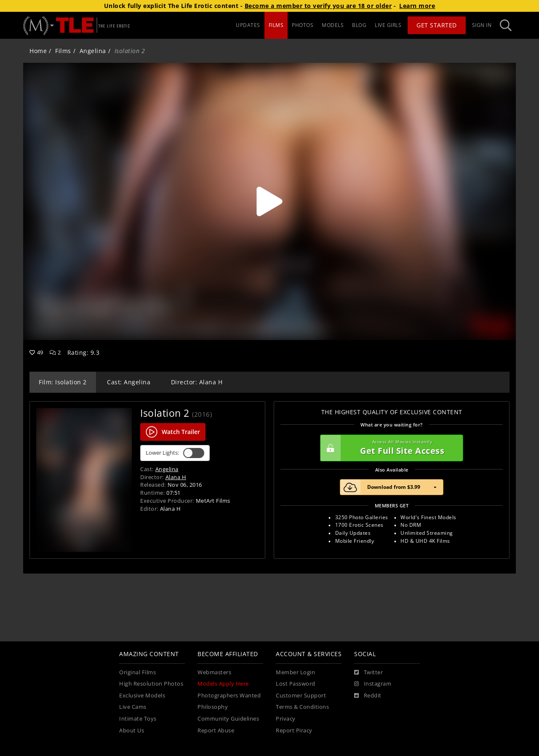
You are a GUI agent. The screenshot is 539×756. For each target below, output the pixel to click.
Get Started (437, 25)
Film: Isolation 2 (63, 382)
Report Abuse (216, 731)
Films (63, 51)
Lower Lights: (175, 453)
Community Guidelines (228, 719)
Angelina (93, 51)
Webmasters (214, 672)
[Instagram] (373, 684)
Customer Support (301, 696)
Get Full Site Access (390, 448)
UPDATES (248, 25)
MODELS (333, 25)
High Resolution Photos (151, 684)
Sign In (482, 25)
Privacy (286, 719)
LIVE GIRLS (388, 25)
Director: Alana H (197, 382)
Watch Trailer (173, 432)
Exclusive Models (142, 696)
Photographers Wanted (229, 696)
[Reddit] (368, 696)
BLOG (359, 25)
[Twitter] (368, 673)
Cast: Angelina (129, 382)
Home (38, 51)
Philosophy (213, 707)
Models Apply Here (223, 684)
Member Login (295, 672)
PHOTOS (303, 25)
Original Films (137, 672)
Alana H (176, 477)
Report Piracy (294, 731)
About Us (132, 731)
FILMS (276, 25)
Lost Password (296, 684)
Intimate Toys (138, 719)
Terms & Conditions (302, 707)
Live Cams (133, 707)
